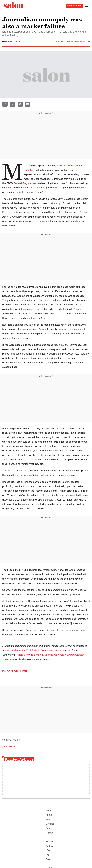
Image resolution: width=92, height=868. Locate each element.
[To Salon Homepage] (13, 5)
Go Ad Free (48, 855)
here (48, 659)
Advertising (10, 747)
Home (49, 811)
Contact (50, 824)
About (49, 815)
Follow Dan (8, 659)
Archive (50, 846)
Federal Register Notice (27, 183)
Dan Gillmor (13, 42)
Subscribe (74, 6)
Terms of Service (50, 837)
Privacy (50, 828)
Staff (48, 820)
